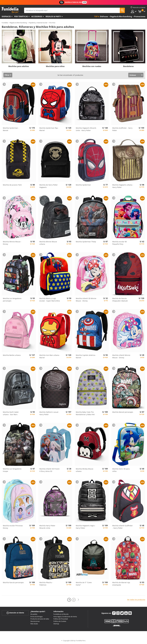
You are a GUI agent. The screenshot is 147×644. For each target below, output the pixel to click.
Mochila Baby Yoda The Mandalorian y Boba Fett (85, 413)
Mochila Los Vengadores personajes (12, 300)
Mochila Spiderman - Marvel (11, 129)
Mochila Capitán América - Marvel (86, 356)
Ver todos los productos (136, 600)
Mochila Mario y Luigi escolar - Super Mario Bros (50, 300)
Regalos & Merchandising (18, 23)
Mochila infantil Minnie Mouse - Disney (121, 356)
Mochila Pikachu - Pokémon (46, 584)
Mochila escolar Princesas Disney (13, 527)
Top (96, 16)
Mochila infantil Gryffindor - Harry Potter (122, 527)
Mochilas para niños (55, 66)
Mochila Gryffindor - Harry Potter (122, 129)
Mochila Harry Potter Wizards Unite (47, 527)
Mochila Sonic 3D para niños (121, 470)
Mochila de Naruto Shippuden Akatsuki (120, 300)
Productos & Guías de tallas (40, 619)
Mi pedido (34, 614)
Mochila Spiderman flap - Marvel (49, 129)
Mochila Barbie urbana (12, 355)
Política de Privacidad (61, 619)
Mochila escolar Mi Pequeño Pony (120, 243)
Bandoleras (128, 66)
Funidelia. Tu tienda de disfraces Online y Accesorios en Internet (10, 10)
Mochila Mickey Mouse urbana (85, 470)
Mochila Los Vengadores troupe (12, 470)
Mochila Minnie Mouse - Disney (12, 243)
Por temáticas (21, 16)
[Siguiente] (78, 600)
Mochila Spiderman (83, 185)
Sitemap (56, 624)
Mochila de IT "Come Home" (84, 584)
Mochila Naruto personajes (13, 582)
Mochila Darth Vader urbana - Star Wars (11, 413)
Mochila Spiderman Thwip (86, 242)
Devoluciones (35, 621)
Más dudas (34, 624)
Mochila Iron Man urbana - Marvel (50, 356)
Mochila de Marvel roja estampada (121, 584)
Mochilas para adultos (19, 66)
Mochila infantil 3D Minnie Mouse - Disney (86, 300)
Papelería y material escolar (38, 23)
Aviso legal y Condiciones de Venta (65, 617)
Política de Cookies (60, 621)
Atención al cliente (15, 613)
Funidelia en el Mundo (61, 614)
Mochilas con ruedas (92, 66)
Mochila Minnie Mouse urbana (48, 243)
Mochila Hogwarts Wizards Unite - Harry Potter (86, 129)
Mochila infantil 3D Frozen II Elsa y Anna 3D (49, 470)
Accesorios (37, 16)
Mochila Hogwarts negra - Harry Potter (86, 527)
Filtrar (7, 75)
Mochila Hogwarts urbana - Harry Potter (123, 186)
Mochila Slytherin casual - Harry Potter (49, 413)
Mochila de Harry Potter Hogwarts (49, 186)
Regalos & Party (53, 16)
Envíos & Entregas (37, 617)
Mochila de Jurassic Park (12, 185)
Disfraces (6, 16)
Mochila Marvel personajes (123, 412)
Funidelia (5, 23)
